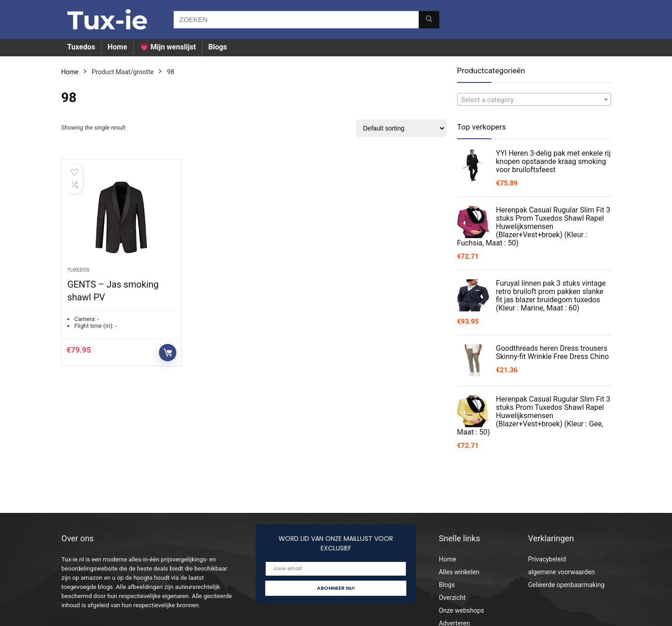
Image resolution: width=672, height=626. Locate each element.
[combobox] (534, 99)
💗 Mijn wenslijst (168, 47)
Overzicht (452, 598)
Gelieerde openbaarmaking (566, 585)
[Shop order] (401, 128)
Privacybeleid (547, 559)
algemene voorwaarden (562, 572)
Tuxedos (81, 47)
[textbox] (534, 100)
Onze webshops (462, 610)
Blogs (218, 47)
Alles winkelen (459, 572)
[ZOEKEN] (429, 20)
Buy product (168, 353)
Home (117, 47)
